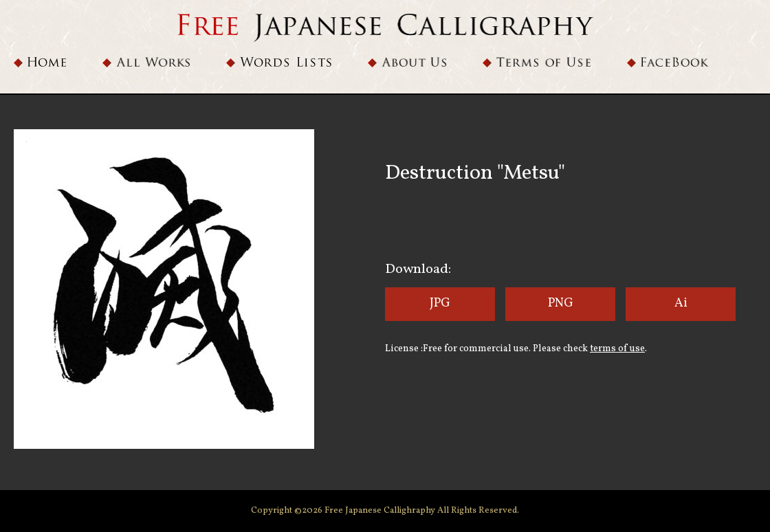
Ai (681, 303)
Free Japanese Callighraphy (381, 511)
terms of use (617, 349)
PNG (561, 303)
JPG (440, 303)
